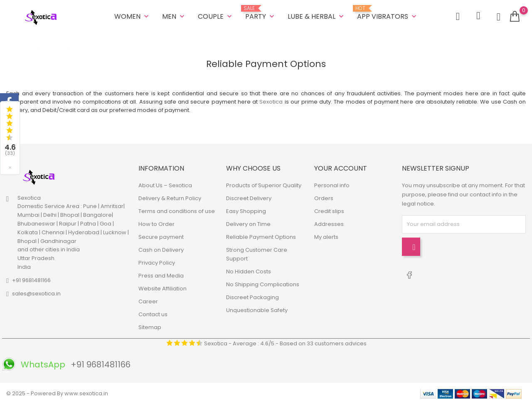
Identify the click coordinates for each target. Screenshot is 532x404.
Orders (324, 198)
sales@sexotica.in (36, 294)
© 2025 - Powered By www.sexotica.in (57, 393)
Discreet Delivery (249, 198)
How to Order (156, 224)
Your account (341, 168)
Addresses (329, 224)
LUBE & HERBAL (316, 16)
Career (148, 301)
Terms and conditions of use (177, 211)
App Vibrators (388, 13)
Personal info (332, 185)
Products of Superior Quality (264, 185)
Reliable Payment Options (261, 237)
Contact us (153, 314)
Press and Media (161, 276)
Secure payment (161, 237)
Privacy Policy (157, 263)
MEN (174, 16)
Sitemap (150, 327)
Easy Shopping (246, 211)
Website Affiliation (163, 289)
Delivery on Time (248, 224)
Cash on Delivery (161, 250)
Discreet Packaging (252, 297)
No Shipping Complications (263, 284)
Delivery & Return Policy (170, 198)
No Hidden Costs (249, 271)
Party (261, 13)
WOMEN (132, 16)
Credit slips (329, 211)
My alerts (326, 237)
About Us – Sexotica (165, 185)
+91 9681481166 (31, 280)
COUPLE (216, 16)
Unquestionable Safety (257, 310)
